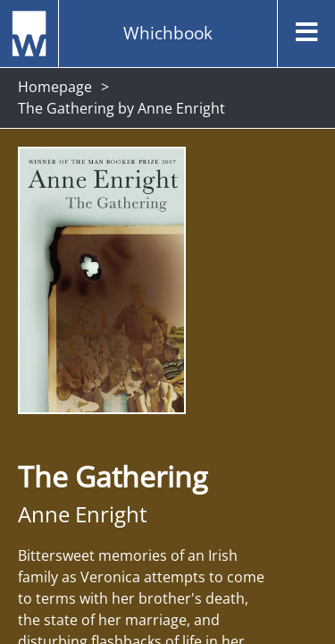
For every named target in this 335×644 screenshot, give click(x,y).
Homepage (55, 87)
